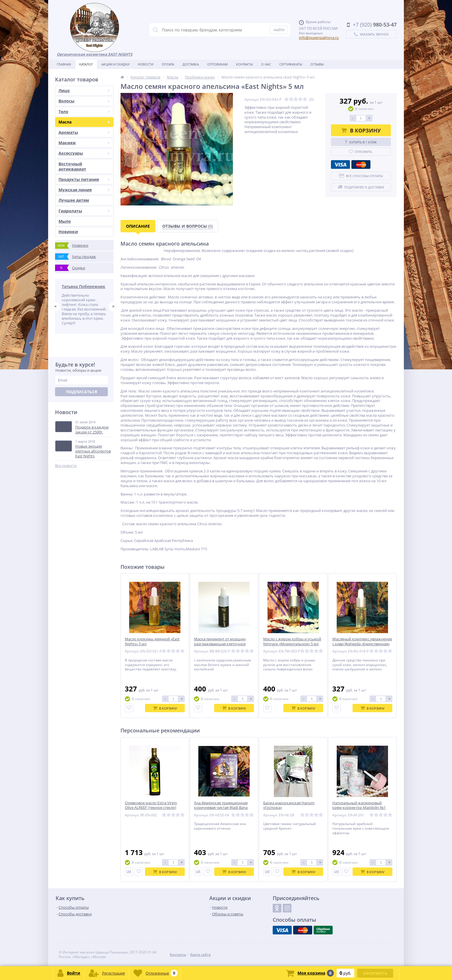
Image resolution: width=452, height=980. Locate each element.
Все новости (66, 466)
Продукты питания (84, 179)
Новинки (68, 232)
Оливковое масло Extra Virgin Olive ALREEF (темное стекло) (151, 805)
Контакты (244, 64)
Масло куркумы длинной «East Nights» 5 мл (152, 642)
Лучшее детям (74, 200)
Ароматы (84, 132)
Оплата (168, 64)
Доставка (191, 64)
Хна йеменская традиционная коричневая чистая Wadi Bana (221, 805)
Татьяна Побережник (83, 286)
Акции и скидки (115, 64)
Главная (64, 64)
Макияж (84, 143)
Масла (84, 122)
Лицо (84, 90)
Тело (84, 112)
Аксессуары (84, 153)
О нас (266, 64)
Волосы (84, 101)
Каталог (86, 64)
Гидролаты (84, 211)
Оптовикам (217, 64)
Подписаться (82, 392)
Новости (146, 64)
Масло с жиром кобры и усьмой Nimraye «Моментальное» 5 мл (292, 642)
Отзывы (317, 64)
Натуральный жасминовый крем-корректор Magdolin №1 (359, 805)
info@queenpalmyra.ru (319, 38)
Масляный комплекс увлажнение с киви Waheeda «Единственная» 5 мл (362, 644)
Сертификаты (291, 64)
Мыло (65, 221)
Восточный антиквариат (72, 166)
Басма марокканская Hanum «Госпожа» (289, 805)
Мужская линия (84, 190)
